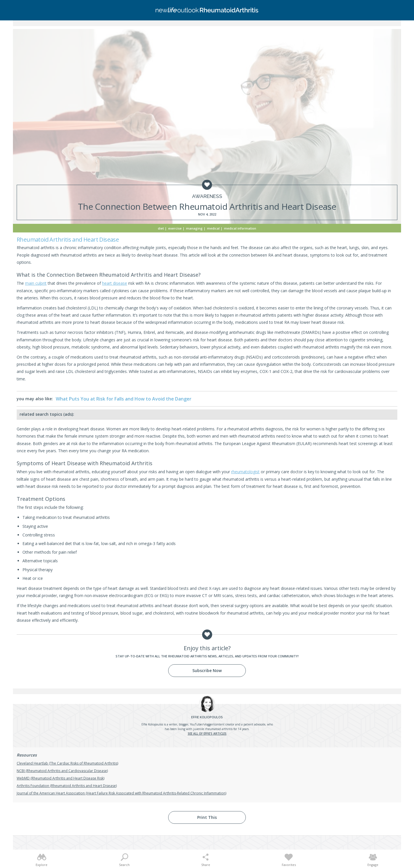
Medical (213, 228)
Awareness (207, 196)
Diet (161, 228)
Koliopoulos (207, 717)
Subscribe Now (207, 670)
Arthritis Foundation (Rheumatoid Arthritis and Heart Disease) (67, 786)
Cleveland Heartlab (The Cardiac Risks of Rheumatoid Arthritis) (67, 763)
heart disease (115, 283)
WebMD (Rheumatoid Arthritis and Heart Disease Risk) (61, 778)
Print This (207, 817)
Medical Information (240, 228)
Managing (194, 228)
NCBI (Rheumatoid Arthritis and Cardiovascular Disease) (62, 771)
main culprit (36, 283)
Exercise (175, 228)
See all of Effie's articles (207, 734)
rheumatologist (245, 472)
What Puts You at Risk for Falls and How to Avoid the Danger (124, 399)
